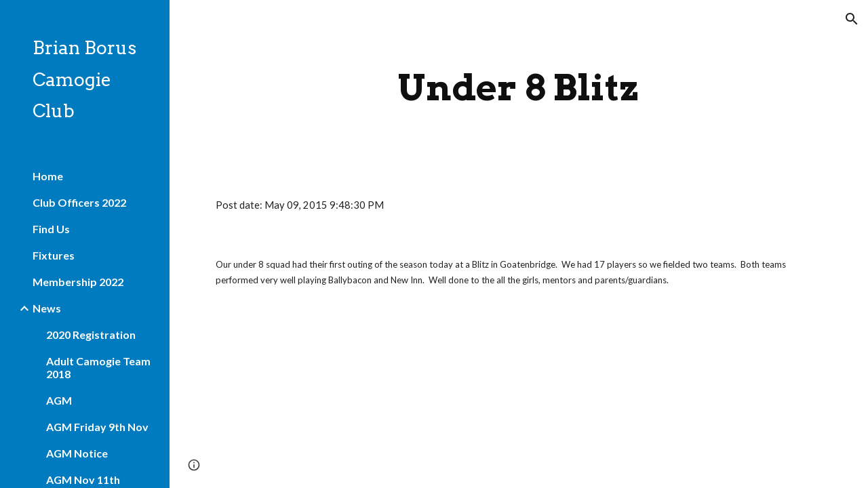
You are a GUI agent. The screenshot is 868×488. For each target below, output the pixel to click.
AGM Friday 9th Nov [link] (97, 427)
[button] (852, 19)
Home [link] (48, 176)
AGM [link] (59, 400)
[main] (518, 88)
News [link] (47, 308)
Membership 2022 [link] (78, 282)
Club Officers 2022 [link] (79, 202)
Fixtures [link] (54, 255)
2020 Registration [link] (91, 334)
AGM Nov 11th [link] (83, 480)
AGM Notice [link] (77, 453)
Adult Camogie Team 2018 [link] (98, 367)
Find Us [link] (51, 229)
